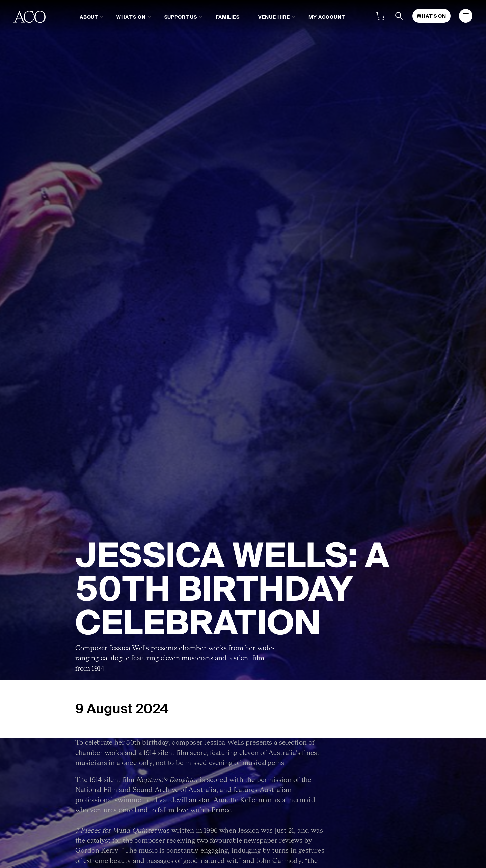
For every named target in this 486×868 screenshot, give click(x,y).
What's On (131, 17)
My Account (327, 17)
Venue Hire (274, 17)
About (89, 17)
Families (228, 17)
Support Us (181, 17)
